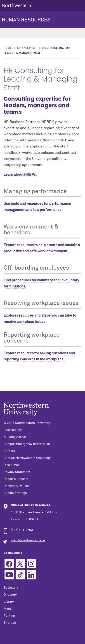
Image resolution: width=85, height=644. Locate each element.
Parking (9, 616)
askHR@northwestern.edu (28, 541)
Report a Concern (16, 479)
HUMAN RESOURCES (26, 20)
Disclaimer (11, 465)
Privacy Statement (17, 472)
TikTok (20, 575)
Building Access (15, 437)
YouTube (9, 575)
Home (8, 48)
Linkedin (31, 575)
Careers (9, 451)
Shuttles (10, 623)
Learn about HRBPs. (20, 175)
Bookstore (11, 588)
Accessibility (13, 430)
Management (27, 48)
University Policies (17, 486)
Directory (10, 595)
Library (9, 602)
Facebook (9, 564)
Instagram (31, 564)
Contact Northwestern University (27, 458)
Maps (8, 609)
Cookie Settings (15, 493)
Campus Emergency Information (27, 444)
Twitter (20, 564)
